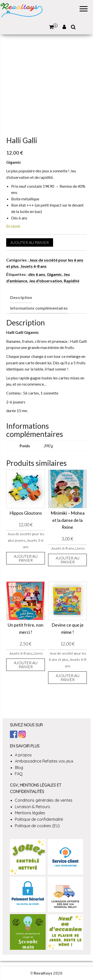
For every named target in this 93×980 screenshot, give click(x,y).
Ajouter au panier (30, 242)
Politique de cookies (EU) (37, 826)
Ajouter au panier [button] (26, 558)
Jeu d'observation (46, 281)
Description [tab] (21, 297)
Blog (19, 768)
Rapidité (72, 281)
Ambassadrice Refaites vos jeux (44, 761)
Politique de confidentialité (39, 819)
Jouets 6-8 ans (33, 266)
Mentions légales (30, 813)
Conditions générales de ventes (44, 800)
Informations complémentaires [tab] (39, 308)
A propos (23, 755)
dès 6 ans (37, 274)
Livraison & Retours (32, 807)
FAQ (19, 774)
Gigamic (54, 274)
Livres (80, 548)
